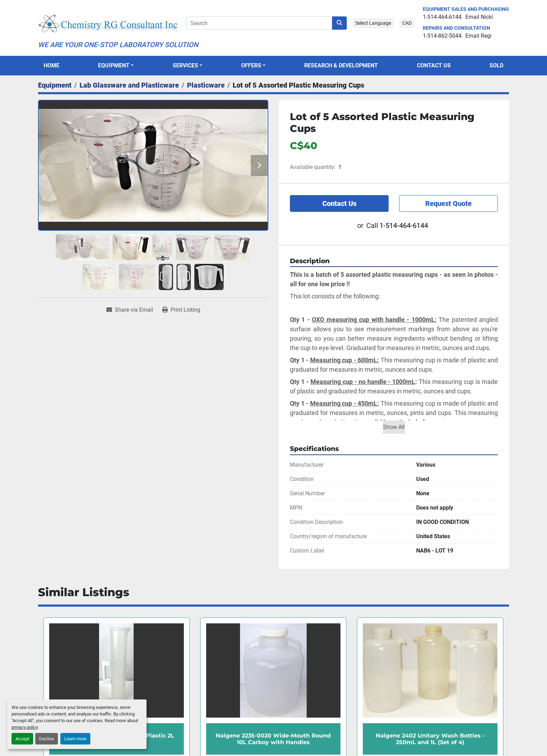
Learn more (75, 739)
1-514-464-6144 (442, 17)
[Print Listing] (181, 310)
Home (51, 65)
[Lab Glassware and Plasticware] (129, 85)
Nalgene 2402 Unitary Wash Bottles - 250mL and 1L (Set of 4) (430, 739)
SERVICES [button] (185, 65)
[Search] (259, 23)
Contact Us (434, 65)
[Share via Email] (130, 310)
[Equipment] (55, 85)
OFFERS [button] (251, 65)
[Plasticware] (206, 85)
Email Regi (478, 36)
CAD (407, 23)
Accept (22, 739)
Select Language (373, 23)
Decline (47, 739)
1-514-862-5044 (442, 36)
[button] (116, 66)
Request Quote (448, 203)
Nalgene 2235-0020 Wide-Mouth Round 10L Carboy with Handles (273, 739)
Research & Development (341, 65)
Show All (394, 427)
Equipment (114, 65)
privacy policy (25, 727)
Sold (496, 65)
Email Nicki (479, 17)
